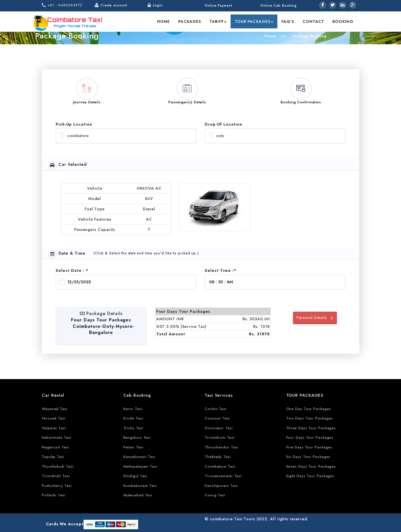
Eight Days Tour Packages (310, 476)
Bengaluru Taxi (137, 437)
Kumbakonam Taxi (140, 486)
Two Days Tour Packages (310, 418)
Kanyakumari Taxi (139, 457)
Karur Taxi (133, 409)
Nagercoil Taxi (55, 447)
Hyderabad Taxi (138, 495)
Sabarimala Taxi (57, 437)
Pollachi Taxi (54, 495)
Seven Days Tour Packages (311, 466)
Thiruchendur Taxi (221, 447)
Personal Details (315, 318)
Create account (114, 5)
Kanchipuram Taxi (221, 486)
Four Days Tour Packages (310, 437)
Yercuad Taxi (54, 418)
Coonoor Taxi (217, 418)
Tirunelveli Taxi (56, 476)
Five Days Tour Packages (309, 447)
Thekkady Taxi (218, 457)
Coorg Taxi (215, 495)
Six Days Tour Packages (308, 457)
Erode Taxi (133, 418)
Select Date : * (72, 270)
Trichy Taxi (133, 428)
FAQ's (288, 21)
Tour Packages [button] (254, 21)
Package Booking (308, 36)
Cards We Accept (65, 524)
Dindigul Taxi (135, 476)
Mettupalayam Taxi (140, 466)
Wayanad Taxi (55, 409)
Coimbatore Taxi (220, 466)
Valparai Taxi (54, 428)
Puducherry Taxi (57, 486)
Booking (343, 21)
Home (163, 21)
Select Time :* (220, 270)
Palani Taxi (133, 447)
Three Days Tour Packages (311, 428)
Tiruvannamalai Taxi (223, 476)
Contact (314, 21)
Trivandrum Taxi (220, 437)
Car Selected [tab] (68, 166)
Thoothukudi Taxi (58, 466)
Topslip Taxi (53, 457)
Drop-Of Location (223, 124)
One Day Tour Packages (309, 409)
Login (158, 5)
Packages (190, 21)
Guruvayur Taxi (219, 428)
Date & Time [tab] (67, 254)
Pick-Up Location (74, 124)
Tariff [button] (218, 21)
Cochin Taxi (216, 409)
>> (283, 36)
